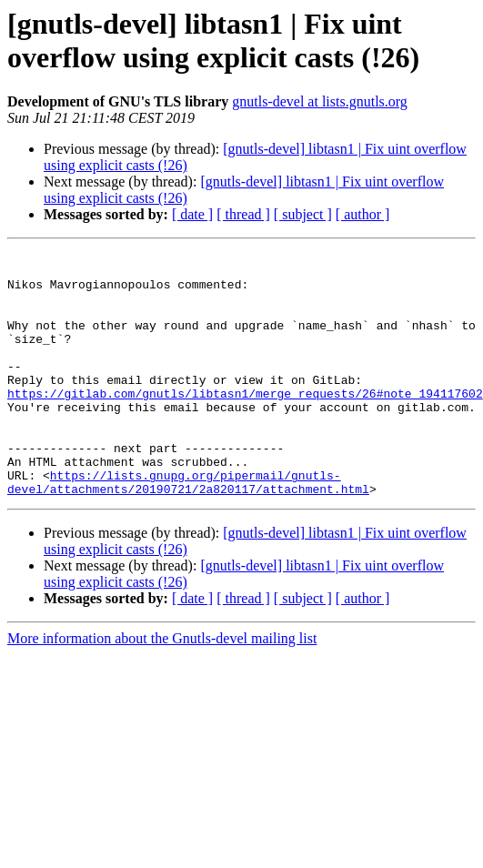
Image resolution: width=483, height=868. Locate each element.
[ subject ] (303, 214)
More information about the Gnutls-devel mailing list (162, 687)
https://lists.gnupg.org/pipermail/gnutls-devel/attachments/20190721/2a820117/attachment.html (188, 530)
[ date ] (192, 214)
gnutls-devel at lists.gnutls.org (320, 101)
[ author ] (363, 214)
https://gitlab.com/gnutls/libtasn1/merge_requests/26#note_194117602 (245, 423)
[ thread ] (243, 214)
